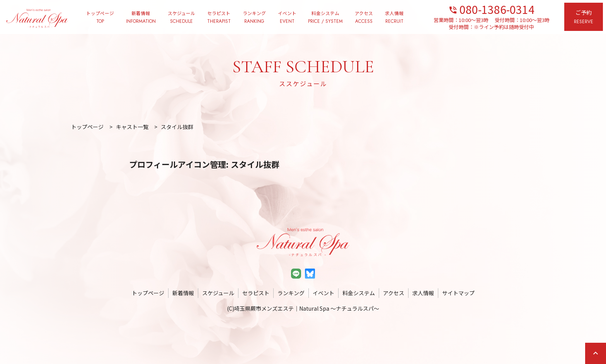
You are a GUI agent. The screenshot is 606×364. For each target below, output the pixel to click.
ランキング (254, 17)
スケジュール (181, 17)
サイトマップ (458, 293)
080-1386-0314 (491, 9)
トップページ (100, 17)
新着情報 (141, 17)
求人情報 (394, 17)
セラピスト (219, 17)
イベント (287, 17)
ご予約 (584, 17)
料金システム (325, 17)
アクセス (364, 17)
